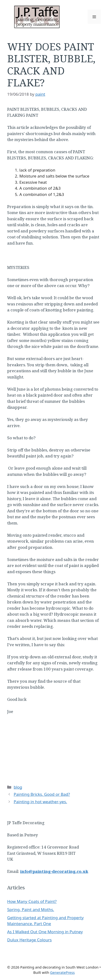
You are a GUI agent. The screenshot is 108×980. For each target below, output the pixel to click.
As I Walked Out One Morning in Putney (45, 932)
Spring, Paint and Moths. (31, 909)
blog (18, 787)
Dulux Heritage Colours (29, 940)
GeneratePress (62, 972)
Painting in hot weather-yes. (40, 802)
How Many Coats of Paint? (32, 901)
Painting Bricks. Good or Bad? (42, 794)
